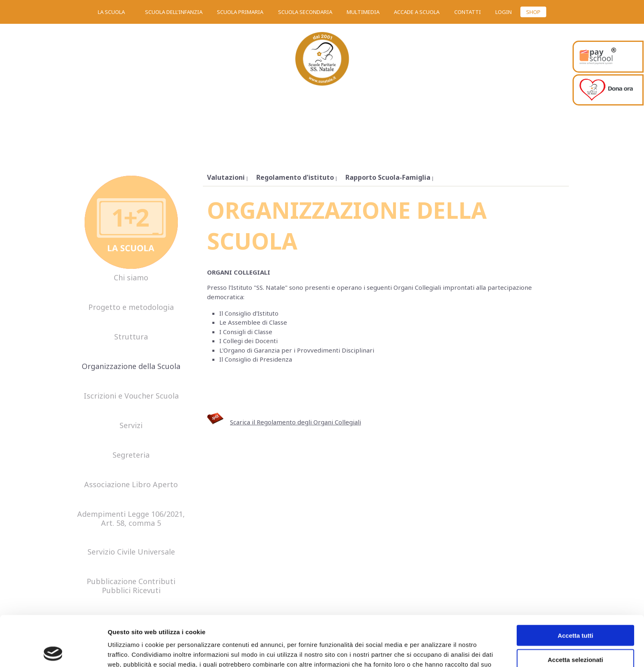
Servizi (131, 426)
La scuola (111, 12)
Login (504, 12)
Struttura (131, 337)
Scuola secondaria (305, 12)
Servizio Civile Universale (131, 552)
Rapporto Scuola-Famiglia (388, 177)
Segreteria (131, 455)
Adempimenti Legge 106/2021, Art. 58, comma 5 (131, 519)
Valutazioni (226, 177)
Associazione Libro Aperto (131, 485)
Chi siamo (131, 278)
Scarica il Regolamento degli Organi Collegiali (296, 422)
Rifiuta (576, 633)
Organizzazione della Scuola (131, 367)
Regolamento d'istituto (295, 177)
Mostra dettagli (432, 651)
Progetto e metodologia (131, 307)
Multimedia (363, 12)
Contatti (468, 12)
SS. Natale (322, 62)
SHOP (533, 12)
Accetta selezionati (575, 609)
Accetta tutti (576, 585)
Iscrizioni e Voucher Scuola (131, 396)
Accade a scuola (417, 12)
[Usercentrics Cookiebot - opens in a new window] (53, 651)
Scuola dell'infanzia (174, 12)
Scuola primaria (240, 12)
